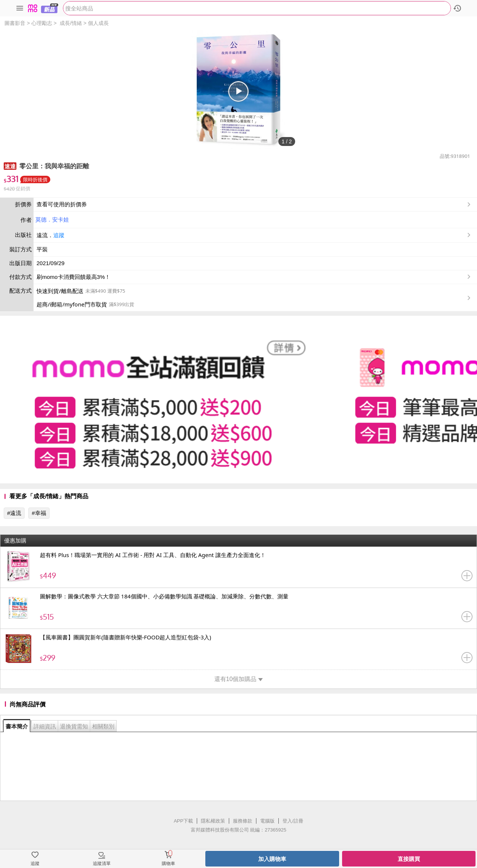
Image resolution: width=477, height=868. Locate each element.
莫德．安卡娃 (52, 220)
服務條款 (243, 821)
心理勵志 (42, 23)
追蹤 (59, 235)
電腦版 (267, 821)
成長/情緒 (71, 23)
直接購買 (409, 859)
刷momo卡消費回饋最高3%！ (73, 277)
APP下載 (183, 821)
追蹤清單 (102, 864)
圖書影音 (15, 23)
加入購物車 (272, 859)
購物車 (168, 864)
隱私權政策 (213, 821)
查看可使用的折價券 (254, 204)
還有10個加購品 (239, 679)
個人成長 (98, 23)
